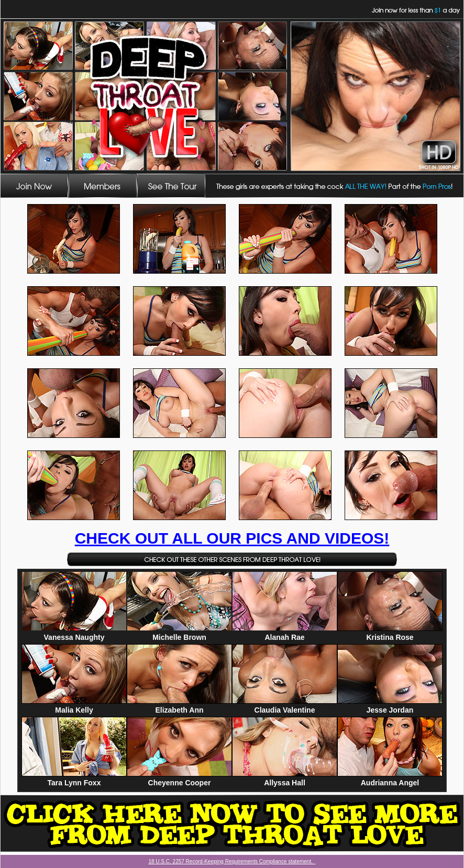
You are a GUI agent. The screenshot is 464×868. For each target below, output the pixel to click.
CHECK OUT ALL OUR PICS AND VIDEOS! (232, 538)
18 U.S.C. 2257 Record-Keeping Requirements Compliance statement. (232, 861)
